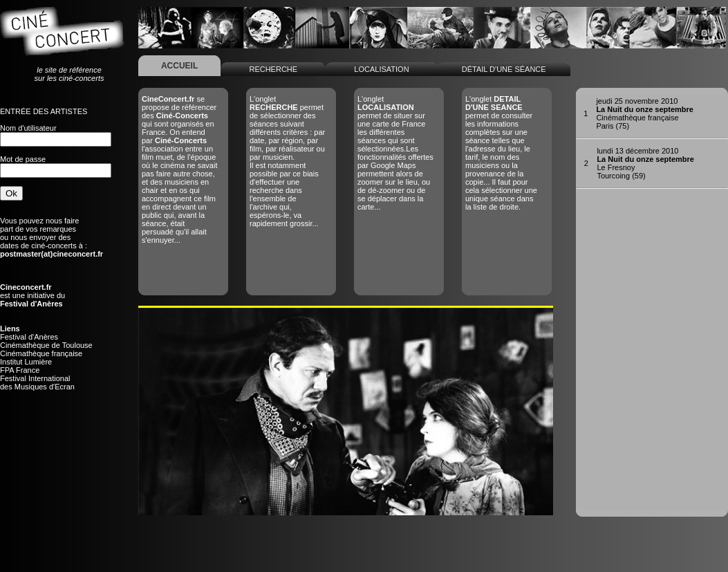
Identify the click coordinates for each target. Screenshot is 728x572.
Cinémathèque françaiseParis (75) (645, 113)
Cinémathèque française (41, 353)
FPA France (20, 370)
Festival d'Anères (29, 337)
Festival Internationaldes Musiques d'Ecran (37, 382)
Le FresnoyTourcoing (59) (645, 163)
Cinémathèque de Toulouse (46, 345)
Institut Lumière (26, 362)
